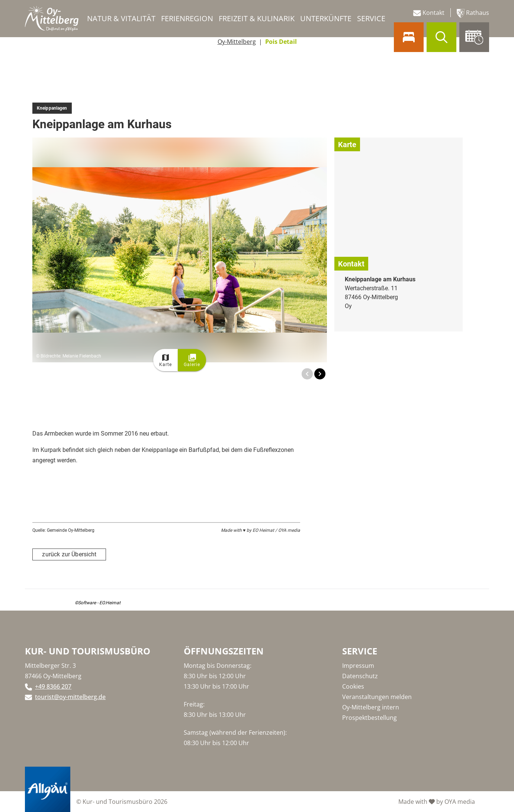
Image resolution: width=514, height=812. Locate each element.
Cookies (353, 686)
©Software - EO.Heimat (98, 603)
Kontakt (429, 13)
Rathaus (473, 13)
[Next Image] (320, 374)
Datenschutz (360, 676)
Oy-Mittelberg (237, 42)
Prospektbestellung (370, 718)
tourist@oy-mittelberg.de (70, 697)
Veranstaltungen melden (377, 697)
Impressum (358, 666)
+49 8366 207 (53, 686)
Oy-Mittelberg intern (371, 707)
